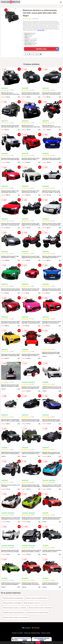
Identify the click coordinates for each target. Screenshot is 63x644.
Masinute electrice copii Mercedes (13, 598)
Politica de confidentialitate (32, 633)
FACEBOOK (26, 628)
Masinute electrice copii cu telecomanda (41, 608)
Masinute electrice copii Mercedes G (37, 598)
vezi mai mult (41, 30)
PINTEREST (36, 628)
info (19, 97)
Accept (38, 643)
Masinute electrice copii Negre (12, 603)
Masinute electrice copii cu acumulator (15, 608)
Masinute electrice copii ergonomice (14, 613)
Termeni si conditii (17, 633)
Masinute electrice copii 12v (32, 603)
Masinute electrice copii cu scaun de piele (15, 617)
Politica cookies (46, 633)
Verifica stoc (47, 49)
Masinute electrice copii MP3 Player (38, 613)
